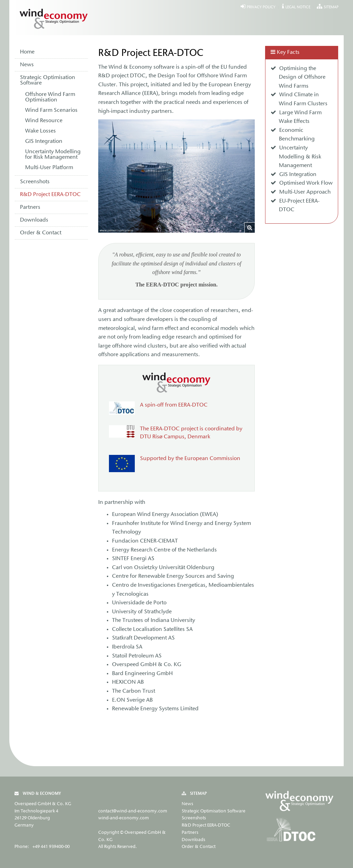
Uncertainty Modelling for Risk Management (53, 155)
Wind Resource (44, 121)
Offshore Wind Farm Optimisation (50, 97)
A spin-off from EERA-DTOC (174, 405)
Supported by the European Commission (190, 459)
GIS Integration (44, 142)
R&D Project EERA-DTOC (50, 195)
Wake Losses (41, 131)
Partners (30, 207)
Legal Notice (298, 7)
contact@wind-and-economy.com (133, 811)
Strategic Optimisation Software (48, 80)
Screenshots (35, 182)
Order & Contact (41, 233)
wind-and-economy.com (124, 818)
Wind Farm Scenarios (51, 110)
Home (27, 52)
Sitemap (331, 7)
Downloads (34, 220)
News (27, 65)
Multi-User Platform (49, 168)
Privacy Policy (261, 7)
